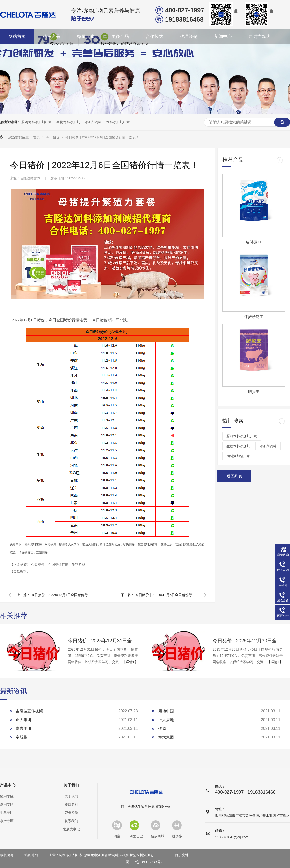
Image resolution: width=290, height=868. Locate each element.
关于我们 (71, 785)
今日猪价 (53, 137)
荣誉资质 (71, 813)
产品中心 (8, 785)
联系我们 (71, 821)
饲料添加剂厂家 (118, 122)
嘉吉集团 (23, 728)
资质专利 (71, 804)
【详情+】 (130, 662)
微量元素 (86, 36)
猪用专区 (7, 796)
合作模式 (154, 36)
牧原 (162, 728)
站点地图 (31, 855)
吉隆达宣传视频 (29, 711)
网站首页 (17, 36)
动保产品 (51, 36)
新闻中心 (223, 36)
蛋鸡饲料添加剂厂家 (36, 122)
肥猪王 (254, 392)
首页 (37, 137)
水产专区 (7, 821)
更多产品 (120, 36)
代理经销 (189, 36)
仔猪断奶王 (254, 317)
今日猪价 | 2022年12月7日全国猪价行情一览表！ (63, 595)
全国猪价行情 (59, 564)
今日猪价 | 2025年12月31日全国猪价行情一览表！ (103, 641)
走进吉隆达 (260, 36)
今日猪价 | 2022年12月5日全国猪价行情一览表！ (167, 595)
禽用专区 (7, 804)
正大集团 (23, 720)
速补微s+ (254, 242)
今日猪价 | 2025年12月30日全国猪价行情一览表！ (248, 641)
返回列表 (234, 476)
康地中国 (166, 711)
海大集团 (166, 737)
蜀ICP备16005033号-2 (145, 862)
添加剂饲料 (93, 122)
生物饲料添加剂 (68, 122)
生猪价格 (79, 564)
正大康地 (166, 720)
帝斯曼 (22, 737)
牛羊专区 (7, 813)
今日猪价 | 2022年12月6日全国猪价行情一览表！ (102, 137)
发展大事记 (71, 829)
